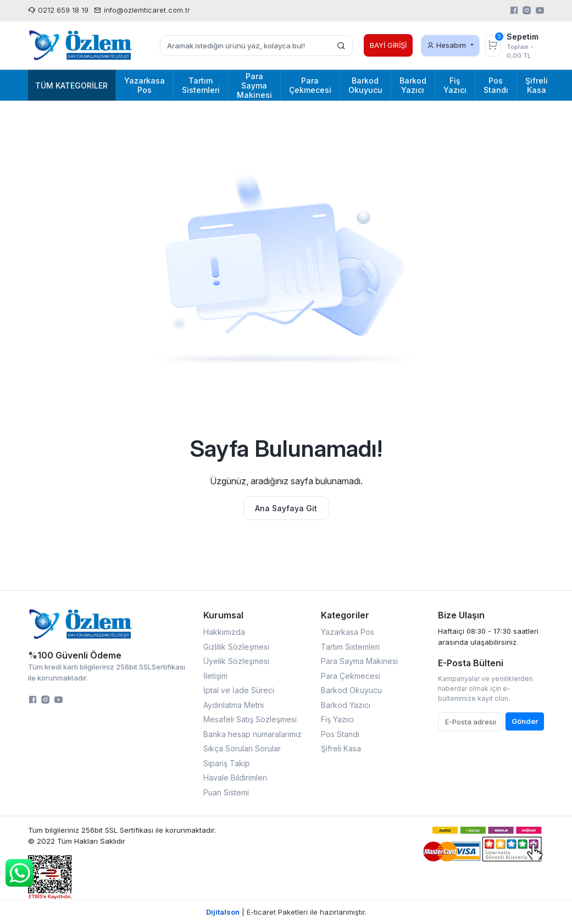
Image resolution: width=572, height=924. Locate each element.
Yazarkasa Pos (348, 632)
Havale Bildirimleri (235, 778)
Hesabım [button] (448, 45)
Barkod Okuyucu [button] (365, 85)
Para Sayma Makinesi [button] (254, 85)
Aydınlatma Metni (234, 705)
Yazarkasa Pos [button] (145, 85)
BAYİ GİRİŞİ (388, 45)
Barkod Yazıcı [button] (413, 85)
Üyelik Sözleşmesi (236, 661)
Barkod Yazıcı (346, 705)
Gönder (525, 721)
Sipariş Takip (227, 763)
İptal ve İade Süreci (239, 690)
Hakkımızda (224, 632)
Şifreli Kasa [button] (537, 85)
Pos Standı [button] (496, 85)
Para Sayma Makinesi (359, 661)
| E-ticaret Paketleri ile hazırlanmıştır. (286, 912)
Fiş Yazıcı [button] (455, 85)
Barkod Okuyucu (351, 690)
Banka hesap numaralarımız (252, 734)
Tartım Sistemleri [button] (201, 85)
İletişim (215, 676)
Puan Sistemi (226, 792)
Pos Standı (340, 734)
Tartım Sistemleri (350, 647)
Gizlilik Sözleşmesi (236, 647)
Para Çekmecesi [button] (310, 85)
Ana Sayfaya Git (286, 508)
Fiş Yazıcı (337, 719)
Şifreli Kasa (341, 748)
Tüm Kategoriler (71, 85)
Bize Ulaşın (461, 615)
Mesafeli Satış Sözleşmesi (250, 719)
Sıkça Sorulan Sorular (242, 748)
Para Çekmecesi (351, 676)
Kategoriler (345, 615)
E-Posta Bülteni (471, 663)
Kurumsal (223, 615)
